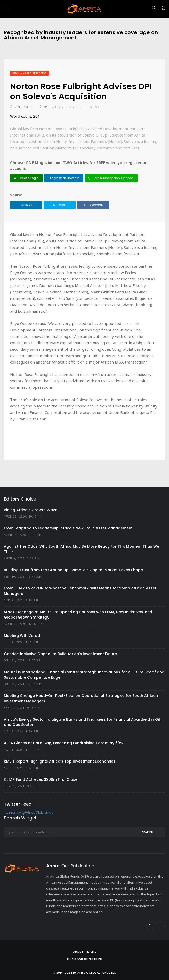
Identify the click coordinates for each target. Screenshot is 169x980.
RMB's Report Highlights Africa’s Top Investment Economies (60, 761)
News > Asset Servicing (29, 73)
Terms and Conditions (85, 959)
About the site (85, 952)
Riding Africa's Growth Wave (31, 510)
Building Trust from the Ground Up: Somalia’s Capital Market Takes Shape (73, 570)
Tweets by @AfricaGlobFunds (29, 813)
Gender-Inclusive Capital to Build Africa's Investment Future (60, 654)
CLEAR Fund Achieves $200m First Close (41, 779)
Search (147, 832)
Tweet (60, 205)
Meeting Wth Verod (22, 636)
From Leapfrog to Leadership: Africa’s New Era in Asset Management (68, 528)
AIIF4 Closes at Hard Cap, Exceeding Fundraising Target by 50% (63, 743)
